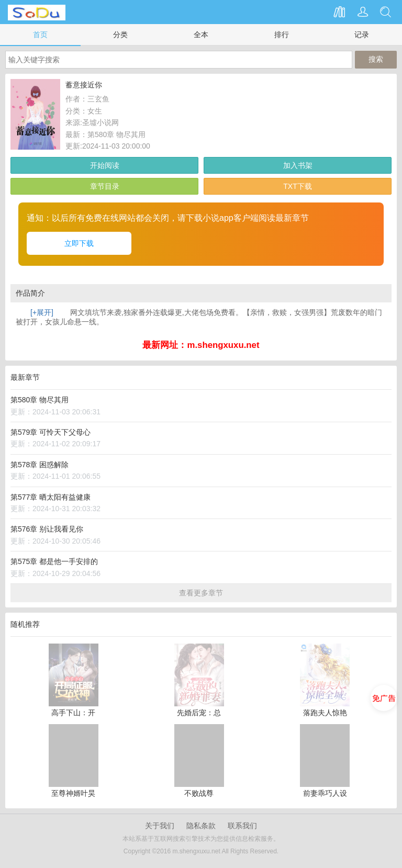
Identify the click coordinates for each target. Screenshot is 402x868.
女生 (95, 111)
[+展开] (42, 312)
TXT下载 (297, 186)
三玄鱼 (98, 99)
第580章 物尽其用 (116, 134)
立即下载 (79, 243)
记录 (362, 35)
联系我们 (242, 826)
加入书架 (298, 165)
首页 (40, 35)
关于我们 (160, 826)
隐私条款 (201, 826)
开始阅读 (105, 165)
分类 (120, 35)
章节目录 (105, 186)
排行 (282, 35)
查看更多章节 (201, 593)
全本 (201, 35)
